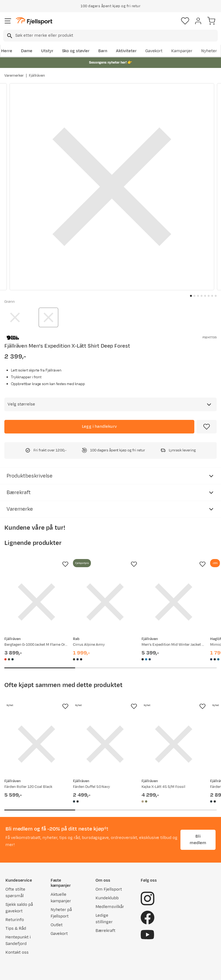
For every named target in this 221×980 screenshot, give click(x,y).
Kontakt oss (17, 952)
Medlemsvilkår (110, 907)
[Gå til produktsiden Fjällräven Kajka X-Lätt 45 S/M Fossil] (174, 744)
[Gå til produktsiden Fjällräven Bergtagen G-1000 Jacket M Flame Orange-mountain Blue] (36, 602)
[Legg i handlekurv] (99, 427)
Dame (27, 51)
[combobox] (110, 36)
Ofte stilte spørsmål (15, 893)
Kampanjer (182, 51)
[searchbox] (116, 36)
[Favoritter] (185, 21)
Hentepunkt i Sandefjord (18, 940)
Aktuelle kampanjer (61, 898)
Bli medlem (198, 840)
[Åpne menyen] (8, 21)
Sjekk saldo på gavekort (19, 908)
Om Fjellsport (109, 889)
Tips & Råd (16, 928)
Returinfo (15, 920)
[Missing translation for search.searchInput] (9, 36)
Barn (103, 51)
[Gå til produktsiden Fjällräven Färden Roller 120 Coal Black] (36, 744)
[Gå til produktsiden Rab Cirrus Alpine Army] (105, 602)
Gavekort (154, 51)
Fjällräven (37, 76)
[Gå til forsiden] (34, 21)
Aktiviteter (126, 51)
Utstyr (47, 51)
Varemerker (14, 76)
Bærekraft (105, 931)
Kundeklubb (107, 898)
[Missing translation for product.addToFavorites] (207, 427)
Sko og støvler (76, 51)
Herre (7, 51)
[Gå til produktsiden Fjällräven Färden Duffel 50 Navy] (105, 744)
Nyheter (209, 51)
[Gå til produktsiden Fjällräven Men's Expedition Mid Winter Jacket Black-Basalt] (174, 602)
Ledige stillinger (104, 919)
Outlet (57, 925)
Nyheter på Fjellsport (61, 913)
